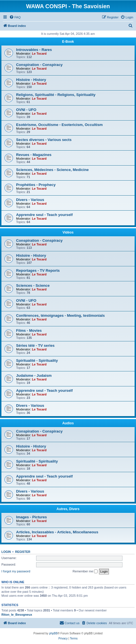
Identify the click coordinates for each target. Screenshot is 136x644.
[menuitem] (15, 17)
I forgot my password (16, 571)
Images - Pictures (31, 517)
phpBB (53, 633)
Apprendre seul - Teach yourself (44, 215)
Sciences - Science (33, 285)
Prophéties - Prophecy (36, 185)
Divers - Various (30, 200)
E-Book (68, 42)
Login (6, 552)
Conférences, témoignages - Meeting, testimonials (60, 315)
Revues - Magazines (34, 155)
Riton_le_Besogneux (17, 615)
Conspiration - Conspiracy (39, 65)
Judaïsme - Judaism (34, 376)
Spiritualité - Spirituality (37, 360)
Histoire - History (31, 80)
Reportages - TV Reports (38, 270)
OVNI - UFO (26, 110)
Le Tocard (39, 54)
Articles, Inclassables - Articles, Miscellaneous (57, 532)
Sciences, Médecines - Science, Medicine (52, 170)
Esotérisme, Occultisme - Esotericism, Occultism (59, 125)
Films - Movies (29, 330)
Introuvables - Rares (34, 50)
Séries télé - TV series (35, 345)
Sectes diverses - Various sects (44, 140)
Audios (68, 423)
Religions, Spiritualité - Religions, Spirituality (56, 95)
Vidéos (68, 232)
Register (23, 552)
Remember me (85, 572)
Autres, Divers (68, 509)
